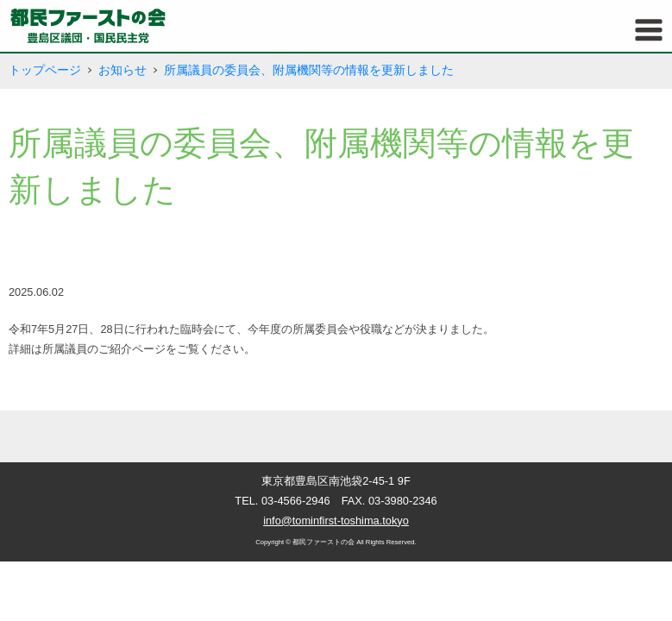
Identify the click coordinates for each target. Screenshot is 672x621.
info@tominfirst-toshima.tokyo (336, 521)
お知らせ (122, 70)
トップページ (45, 70)
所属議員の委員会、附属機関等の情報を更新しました (309, 70)
